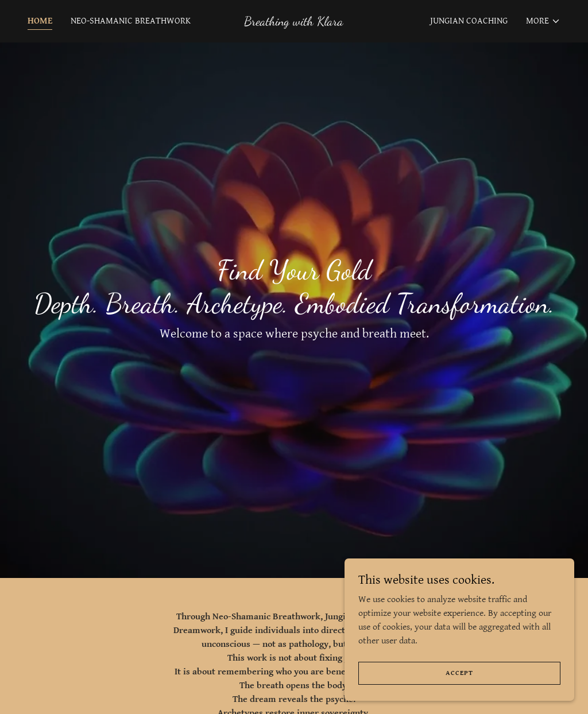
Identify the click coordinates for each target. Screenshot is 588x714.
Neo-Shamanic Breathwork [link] (131, 21)
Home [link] (40, 21)
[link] (294, 23)
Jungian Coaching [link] (469, 21)
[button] (543, 21)
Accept (459, 673)
